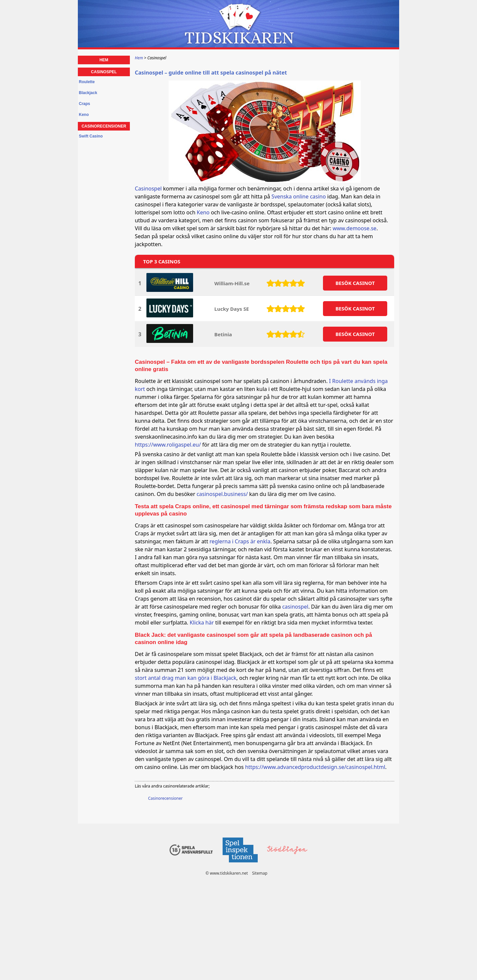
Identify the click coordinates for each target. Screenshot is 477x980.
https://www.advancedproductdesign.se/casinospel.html (315, 767)
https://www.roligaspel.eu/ (168, 445)
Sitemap (260, 873)
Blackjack (88, 93)
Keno (203, 212)
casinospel (295, 607)
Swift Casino (91, 136)
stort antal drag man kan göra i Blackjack (186, 678)
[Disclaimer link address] (240, 864)
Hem (104, 60)
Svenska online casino (299, 196)
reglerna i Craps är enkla (240, 541)
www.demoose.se (354, 228)
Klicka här (202, 623)
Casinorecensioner (165, 798)
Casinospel (148, 189)
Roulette (87, 82)
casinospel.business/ (222, 494)
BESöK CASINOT (355, 283)
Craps (84, 104)
